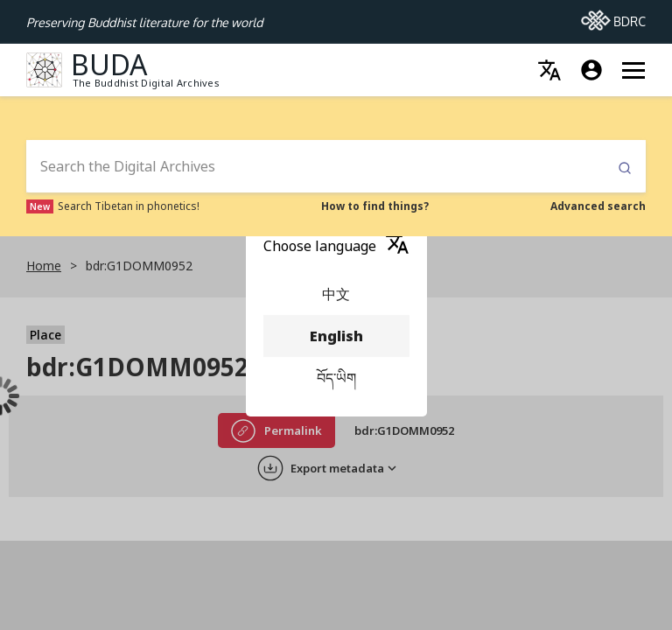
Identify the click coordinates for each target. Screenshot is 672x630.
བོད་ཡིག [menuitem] (336, 378)
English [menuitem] (336, 336)
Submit (625, 168)
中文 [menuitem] (336, 294)
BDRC (613, 17)
